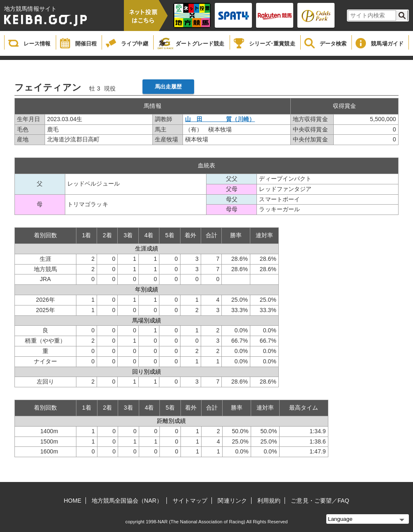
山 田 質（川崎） (220, 119)
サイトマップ (190, 501)
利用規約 (269, 501)
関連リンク (232, 501)
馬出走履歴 (169, 87)
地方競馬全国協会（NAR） (127, 501)
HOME (73, 501)
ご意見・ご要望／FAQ (320, 501)
